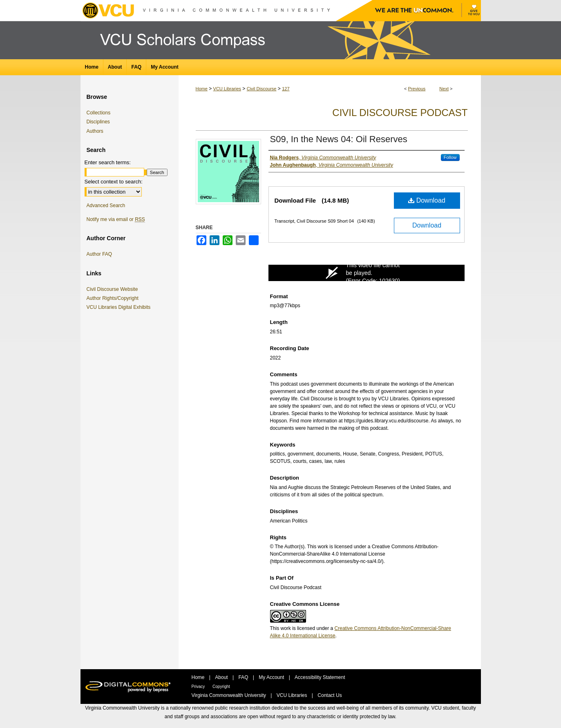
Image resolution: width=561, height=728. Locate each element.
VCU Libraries (227, 89)
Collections (99, 113)
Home (202, 89)
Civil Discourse (262, 89)
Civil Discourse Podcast (400, 113)
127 (286, 89)
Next (444, 89)
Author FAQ (99, 254)
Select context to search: (114, 182)
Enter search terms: (108, 162)
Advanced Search (106, 205)
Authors (95, 131)
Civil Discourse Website (114, 289)
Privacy (199, 687)
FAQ (244, 677)
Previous (417, 89)
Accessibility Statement (320, 677)
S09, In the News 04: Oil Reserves (339, 139)
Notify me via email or (116, 219)
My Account (272, 677)
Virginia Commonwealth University (230, 695)
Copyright (221, 687)
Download (427, 200)
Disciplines (98, 122)
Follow (450, 157)
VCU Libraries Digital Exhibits (120, 307)
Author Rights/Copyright (114, 298)
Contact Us (330, 695)
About (222, 677)
